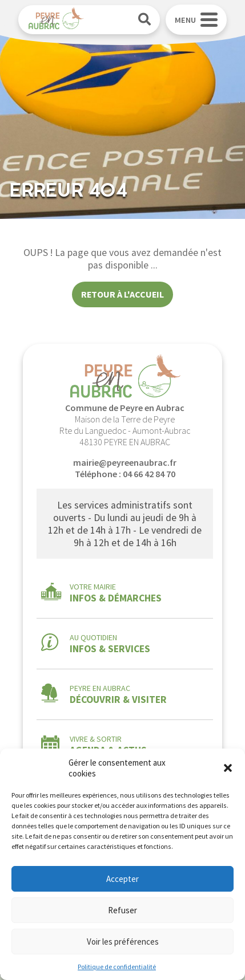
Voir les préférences (123, 942)
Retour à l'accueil (122, 294)
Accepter (122, 879)
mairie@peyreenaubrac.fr (125, 462)
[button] (228, 768)
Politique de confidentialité (117, 967)
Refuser (122, 910)
